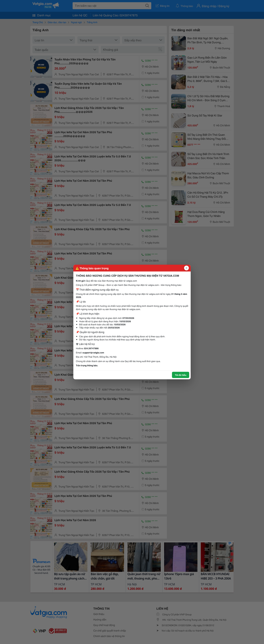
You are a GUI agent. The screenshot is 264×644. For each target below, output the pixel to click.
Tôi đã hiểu (181, 375)
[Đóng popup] (186, 268)
